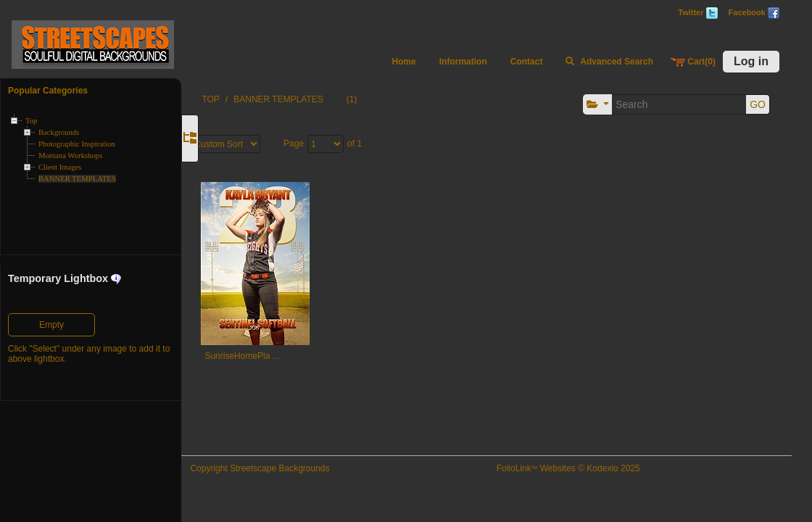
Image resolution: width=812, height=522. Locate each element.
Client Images (60, 167)
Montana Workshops (70, 156)
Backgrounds (59, 132)
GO (754, 104)
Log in (751, 61)
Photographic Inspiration (77, 144)
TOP (238, 99)
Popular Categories (48, 91)
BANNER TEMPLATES (77, 179)
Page (321, 144)
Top (31, 121)
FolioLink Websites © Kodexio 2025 (580, 468)
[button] (594, 105)
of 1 (382, 144)
